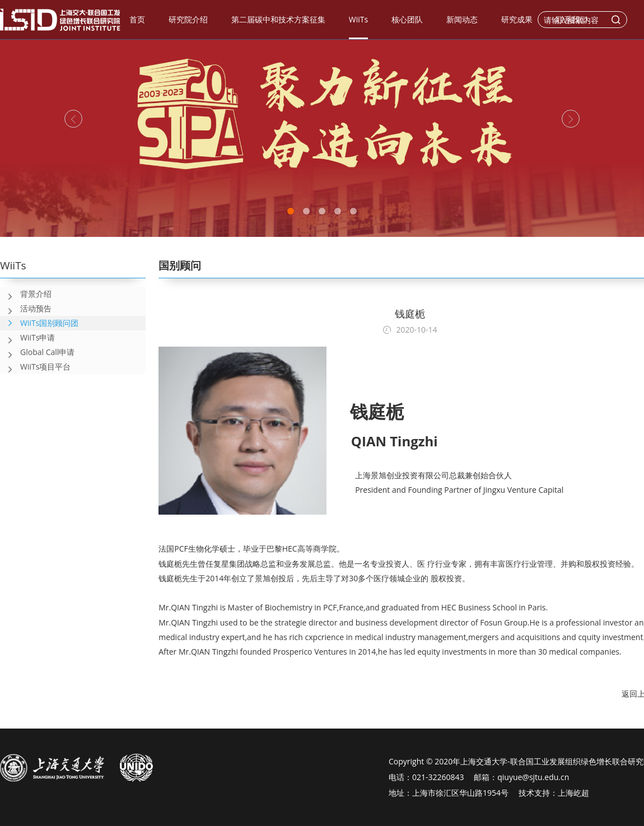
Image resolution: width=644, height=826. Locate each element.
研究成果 (517, 19)
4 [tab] (338, 211)
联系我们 (572, 19)
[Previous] (73, 119)
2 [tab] (306, 211)
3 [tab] (322, 211)
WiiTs (358, 19)
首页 (137, 19)
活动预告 (26, 309)
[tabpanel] (322, 118)
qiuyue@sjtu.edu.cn (533, 777)
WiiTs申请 (27, 338)
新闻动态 (462, 19)
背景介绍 (26, 294)
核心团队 (407, 19)
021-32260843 (438, 777)
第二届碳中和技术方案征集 (278, 19)
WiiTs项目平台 (35, 367)
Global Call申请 (37, 352)
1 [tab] (291, 211)
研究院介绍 (188, 19)
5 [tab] (353, 211)
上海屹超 (573, 793)
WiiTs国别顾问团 (49, 323)
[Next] (571, 119)
